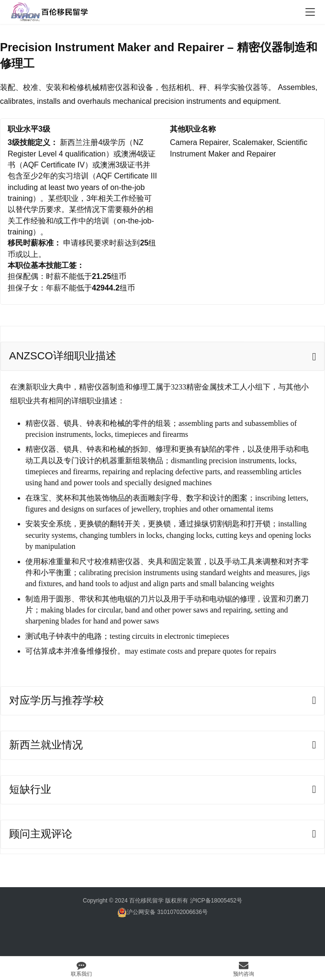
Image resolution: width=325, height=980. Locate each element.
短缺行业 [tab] (30, 789)
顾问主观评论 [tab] (41, 834)
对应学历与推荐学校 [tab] (56, 700)
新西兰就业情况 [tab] (46, 745)
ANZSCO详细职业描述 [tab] (63, 356)
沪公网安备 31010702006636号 (162, 912)
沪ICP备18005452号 (216, 901)
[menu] (310, 12)
